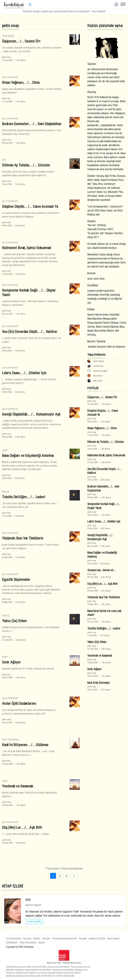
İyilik (28, 900)
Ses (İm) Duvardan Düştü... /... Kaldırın (29, 332)
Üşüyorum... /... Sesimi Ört (21, 41)
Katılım (37, 939)
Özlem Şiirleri (8, 36)
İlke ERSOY (98, 376)
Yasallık (83, 939)
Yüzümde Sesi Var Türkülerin (22, 538)
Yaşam (5, 450)
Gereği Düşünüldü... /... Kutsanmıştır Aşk (31, 414)
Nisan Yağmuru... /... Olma (21, 82)
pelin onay (6, 57)
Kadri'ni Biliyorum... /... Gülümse (25, 745)
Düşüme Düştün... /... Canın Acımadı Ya (30, 206)
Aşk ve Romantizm (10, 77)
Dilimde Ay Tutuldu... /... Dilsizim (26, 165)
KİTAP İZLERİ (12, 886)
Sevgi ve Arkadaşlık (10, 739)
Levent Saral (98, 366)
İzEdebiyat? (12, 943)
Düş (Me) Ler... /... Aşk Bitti (22, 827)
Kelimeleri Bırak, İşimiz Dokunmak (26, 248)
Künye (42, 943)
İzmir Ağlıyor (11, 662)
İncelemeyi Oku (34, 922)
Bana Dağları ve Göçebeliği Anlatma (28, 456)
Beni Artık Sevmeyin (98, 683)
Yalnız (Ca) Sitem (14, 621)
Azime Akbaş (99, 361)
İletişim (46, 939)
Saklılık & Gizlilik (97, 939)
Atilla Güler (98, 381)
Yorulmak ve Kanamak (18, 786)
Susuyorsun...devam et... (101, 570)
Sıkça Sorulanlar (28, 943)
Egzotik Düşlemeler (16, 579)
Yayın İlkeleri (113, 939)
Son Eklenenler (14, 939)
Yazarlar (27, 939)
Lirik (4, 160)
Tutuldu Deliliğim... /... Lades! (24, 497)
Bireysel (6, 492)
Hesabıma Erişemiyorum (65, 939)
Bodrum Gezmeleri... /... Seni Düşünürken (32, 124)
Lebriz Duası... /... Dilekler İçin (24, 373)
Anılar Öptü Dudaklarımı (19, 703)
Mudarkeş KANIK (100, 371)
